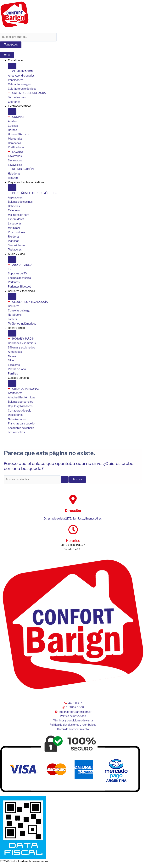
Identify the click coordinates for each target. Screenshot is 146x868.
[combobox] (28, 37)
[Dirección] (73, 499)
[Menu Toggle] (7, 55)
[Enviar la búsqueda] (65, 480)
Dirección (73, 510)
